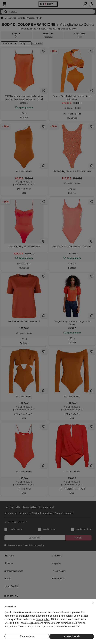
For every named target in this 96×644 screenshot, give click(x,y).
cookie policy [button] (43, 619)
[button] (93, 603)
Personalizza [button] (27, 636)
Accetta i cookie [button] (72, 636)
